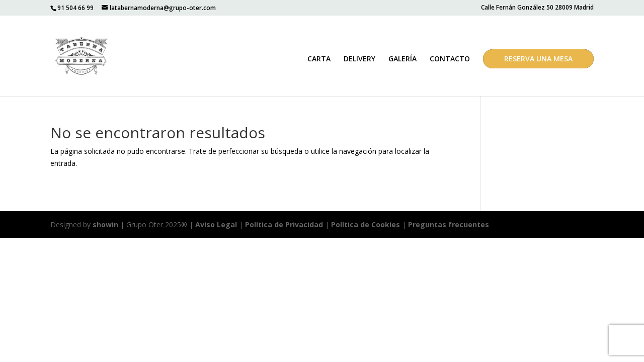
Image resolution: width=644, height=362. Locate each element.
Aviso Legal (216, 224)
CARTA (319, 59)
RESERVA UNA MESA (538, 59)
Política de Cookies (367, 224)
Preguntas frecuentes (449, 224)
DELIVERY (359, 59)
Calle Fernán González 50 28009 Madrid (537, 8)
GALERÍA (403, 59)
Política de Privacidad (284, 224)
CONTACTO (450, 59)
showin (105, 224)
